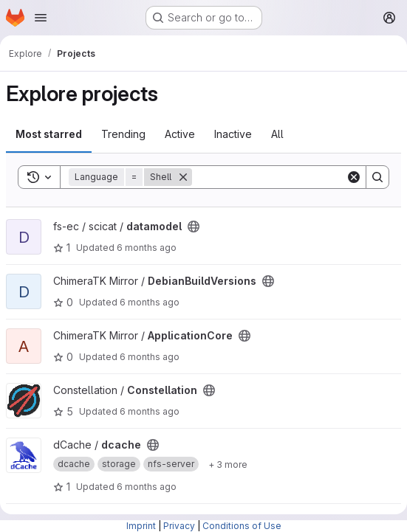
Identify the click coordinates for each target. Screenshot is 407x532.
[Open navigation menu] (41, 18)
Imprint (141, 526)
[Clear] (354, 177)
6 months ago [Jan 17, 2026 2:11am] (147, 487)
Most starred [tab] (49, 134)
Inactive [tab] (233, 134)
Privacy (179, 526)
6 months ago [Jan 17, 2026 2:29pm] (150, 302)
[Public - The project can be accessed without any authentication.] (194, 227)
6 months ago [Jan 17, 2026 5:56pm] (147, 248)
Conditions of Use (242, 526)
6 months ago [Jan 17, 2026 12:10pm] (150, 411)
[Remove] (183, 177)
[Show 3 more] (228, 464)
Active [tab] (180, 134)
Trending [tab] (123, 134)
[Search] (284, 177)
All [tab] (277, 134)
